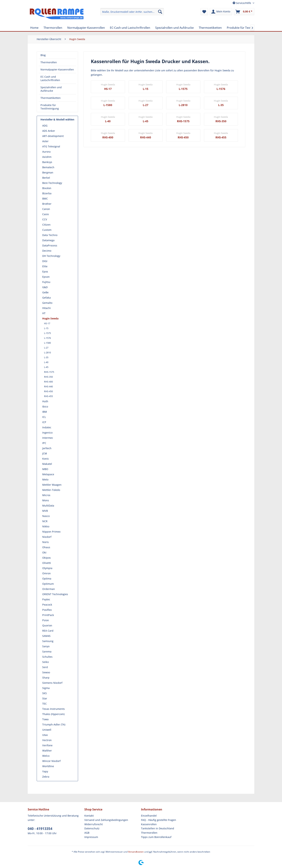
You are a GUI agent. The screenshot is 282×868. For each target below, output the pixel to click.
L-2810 (47, 353)
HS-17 (47, 323)
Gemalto (47, 303)
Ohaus (46, 547)
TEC (45, 704)
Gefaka (46, 298)
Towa (45, 719)
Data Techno (50, 235)
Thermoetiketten (51, 98)
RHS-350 (48, 377)
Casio (46, 214)
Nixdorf (47, 537)
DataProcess (50, 245)
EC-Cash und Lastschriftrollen (50, 78)
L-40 (46, 362)
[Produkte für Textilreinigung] (246, 28)
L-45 (46, 367)
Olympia (47, 568)
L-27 (46, 348)
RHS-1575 (49, 372)
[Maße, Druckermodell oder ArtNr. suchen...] (132, 12)
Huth (45, 401)
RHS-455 (48, 396)
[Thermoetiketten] (210, 28)
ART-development (53, 136)
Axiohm (47, 157)
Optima (47, 579)
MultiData (48, 506)
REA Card (48, 631)
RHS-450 (48, 391)
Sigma (46, 688)
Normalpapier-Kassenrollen (57, 69)
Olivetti (47, 563)
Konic (46, 459)
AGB (87, 833)
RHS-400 (48, 382)
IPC (44, 443)
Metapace (48, 474)
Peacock (47, 605)
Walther (47, 751)
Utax (45, 735)
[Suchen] (160, 12)
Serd (45, 667)
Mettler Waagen (52, 485)
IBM (45, 412)
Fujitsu (46, 282)
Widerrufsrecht (94, 824)
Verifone (47, 745)
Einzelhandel (149, 816)
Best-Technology (52, 183)
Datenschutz (92, 828)
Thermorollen (49, 62)
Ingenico (47, 433)
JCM (45, 453)
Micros (46, 495)
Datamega (48, 240)
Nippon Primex (51, 532)
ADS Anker (49, 131)
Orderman (49, 589)
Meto (45, 479)
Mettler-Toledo (51, 490)
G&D (45, 287)
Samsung (48, 641)
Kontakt (89, 816)
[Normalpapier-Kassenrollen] (86, 28)
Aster (45, 141)
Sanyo (46, 646)
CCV (45, 219)
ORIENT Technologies (55, 594)
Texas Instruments (54, 709)
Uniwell (47, 730)
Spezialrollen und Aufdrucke (51, 89)
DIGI (45, 261)
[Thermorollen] (53, 28)
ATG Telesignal (51, 146)
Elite (45, 266)
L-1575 (47, 333)
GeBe (45, 292)
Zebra (46, 777)
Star (45, 698)
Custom (47, 230)
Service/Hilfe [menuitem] (242, 3)
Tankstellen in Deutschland (158, 828)
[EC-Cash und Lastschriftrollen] (130, 28)
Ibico (45, 406)
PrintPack (48, 615)
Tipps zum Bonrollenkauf (156, 837)
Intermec (48, 438)
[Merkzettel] (204, 12)
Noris (46, 542)
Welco (46, 756)
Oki (44, 552)
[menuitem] (132, 12)
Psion (46, 620)
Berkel (46, 178)
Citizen (46, 225)
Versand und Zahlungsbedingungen (106, 820)
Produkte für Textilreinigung (50, 107)
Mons (46, 500)
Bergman (48, 172)
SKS (45, 693)
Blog (43, 55)
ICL (44, 417)
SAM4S (46, 636)
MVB (45, 511)
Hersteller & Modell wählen (57, 119)
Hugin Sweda (50, 318)
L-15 (46, 328)
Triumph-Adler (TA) (54, 724)
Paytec (46, 599)
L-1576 (47, 338)
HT (44, 313)
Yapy (45, 771)
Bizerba (47, 193)
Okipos (46, 558)
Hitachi (46, 308)
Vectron (47, 740)
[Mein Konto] (221, 12)
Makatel (47, 464)
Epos (45, 272)
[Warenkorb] (244, 12)
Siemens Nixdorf (52, 683)
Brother (47, 204)
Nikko (46, 526)
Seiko (46, 662)
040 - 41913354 (40, 829)
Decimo (47, 251)
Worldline (48, 766)
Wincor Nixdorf (51, 761)
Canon (46, 209)
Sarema (47, 651)
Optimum (48, 584)
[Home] (34, 28)
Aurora (46, 152)
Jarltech (47, 448)
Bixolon (47, 188)
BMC (45, 199)
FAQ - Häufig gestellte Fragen (159, 820)
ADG (45, 126)
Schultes (47, 657)
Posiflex (47, 610)
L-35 (46, 357)
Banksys (47, 162)
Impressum (91, 837)
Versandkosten (136, 852)
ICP (44, 422)
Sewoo (46, 672)
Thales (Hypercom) (53, 714)
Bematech (48, 167)
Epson (46, 277)
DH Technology (51, 256)
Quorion (47, 625)
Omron (46, 573)
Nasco (46, 516)
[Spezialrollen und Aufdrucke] (174, 28)
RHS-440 (48, 387)
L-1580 (47, 343)
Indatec (47, 427)
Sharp (46, 678)
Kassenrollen (149, 824)
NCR (45, 521)
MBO (45, 469)
